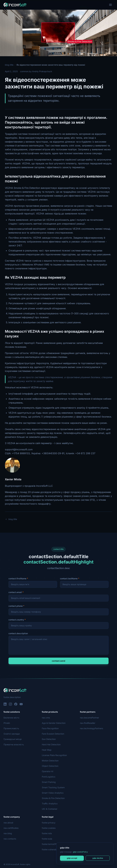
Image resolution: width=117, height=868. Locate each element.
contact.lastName (69, 578)
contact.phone (16, 606)
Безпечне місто (11, 718)
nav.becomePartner (90, 718)
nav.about (8, 823)
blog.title (9, 65)
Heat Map (47, 750)
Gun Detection (49, 739)
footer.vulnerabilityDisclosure (56, 849)
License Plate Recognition (54, 755)
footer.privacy (48, 823)
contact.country (16, 620)
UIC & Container (50, 809)
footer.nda (47, 833)
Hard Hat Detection (51, 744)
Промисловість (11, 728)
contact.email (15, 592)
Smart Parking (49, 782)
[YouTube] (21, 704)
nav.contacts (10, 839)
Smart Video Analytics (52, 793)
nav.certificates (11, 828)
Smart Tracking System (53, 787)
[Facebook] (16, 704)
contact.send (58, 661)
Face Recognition (50, 728)
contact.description (18, 633)
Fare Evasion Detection (53, 734)
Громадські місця (12, 739)
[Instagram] (10, 704)
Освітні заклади (12, 734)
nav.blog (8, 833)
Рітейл (7, 723)
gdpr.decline (98, 858)
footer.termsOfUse (51, 844)
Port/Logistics (49, 777)
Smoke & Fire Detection (53, 798)
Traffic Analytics (49, 804)
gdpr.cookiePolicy (80, 852)
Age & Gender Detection (54, 723)
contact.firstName (17, 578)
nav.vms (46, 718)
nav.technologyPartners (92, 728)
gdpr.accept (72, 858)
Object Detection (50, 766)
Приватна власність (14, 744)
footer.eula (47, 839)
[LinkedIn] (5, 704)
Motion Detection (50, 761)
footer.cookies (49, 828)
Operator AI (48, 771)
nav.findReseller (88, 723)
